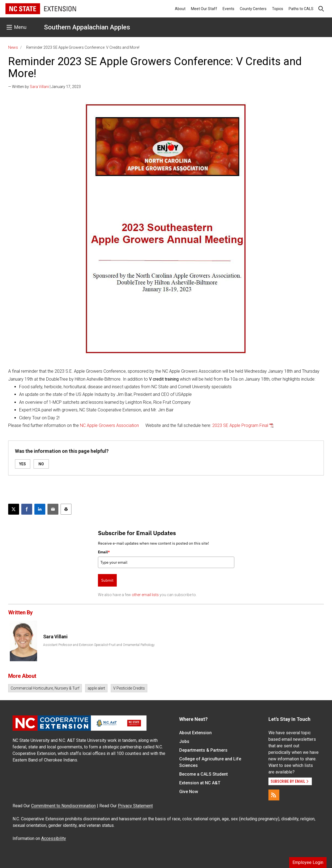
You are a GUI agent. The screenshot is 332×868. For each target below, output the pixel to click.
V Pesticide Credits (129, 688)
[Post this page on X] (14, 509)
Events (228, 9)
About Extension (195, 733)
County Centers (253, 9)
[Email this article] (53, 509)
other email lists (145, 595)
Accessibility (54, 838)
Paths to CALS (301, 9)
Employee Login (308, 862)
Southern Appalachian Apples (87, 27)
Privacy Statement (135, 806)
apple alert (96, 688)
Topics (278, 9)
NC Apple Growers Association (109, 425)
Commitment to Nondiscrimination (63, 806)
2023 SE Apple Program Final (240, 425)
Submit (107, 580)
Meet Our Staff (204, 9)
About (180, 9)
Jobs (184, 741)
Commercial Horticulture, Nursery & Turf (45, 688)
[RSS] (274, 795)
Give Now (189, 792)
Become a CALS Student (204, 774)
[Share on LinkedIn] (40, 509)
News (13, 47)
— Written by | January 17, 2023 (44, 87)
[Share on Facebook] (27, 509)
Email (104, 552)
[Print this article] (66, 509)
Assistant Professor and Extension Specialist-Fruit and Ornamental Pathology (99, 645)
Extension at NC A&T (200, 783)
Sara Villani (39, 87)
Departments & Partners (203, 750)
